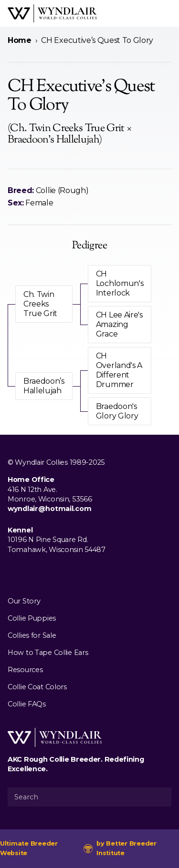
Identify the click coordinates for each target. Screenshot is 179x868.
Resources (25, 670)
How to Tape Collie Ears (48, 653)
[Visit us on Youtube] (44, 572)
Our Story (24, 601)
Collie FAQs (27, 704)
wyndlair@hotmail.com (49, 509)
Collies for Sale (32, 635)
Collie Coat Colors (37, 687)
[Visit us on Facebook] (13, 572)
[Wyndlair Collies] (52, 13)
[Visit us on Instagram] (29, 572)
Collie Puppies (32, 618)
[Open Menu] (168, 13)
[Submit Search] (160, 797)
